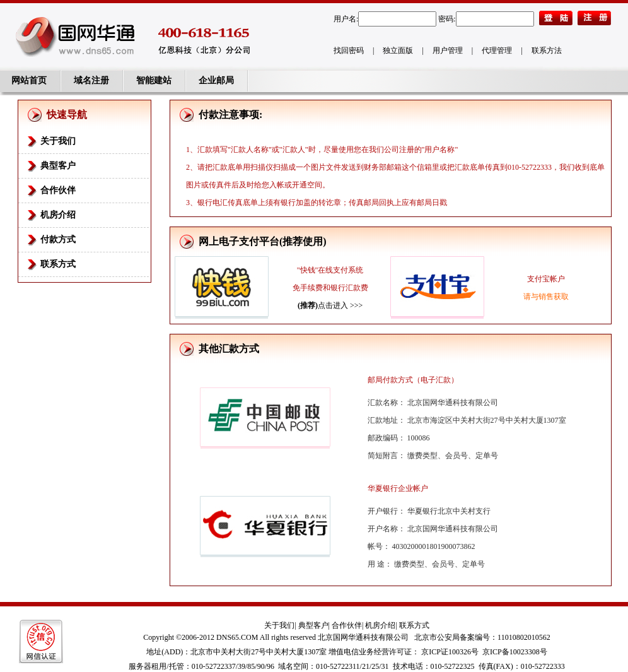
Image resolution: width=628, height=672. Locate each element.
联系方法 (547, 50)
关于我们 (58, 141)
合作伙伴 (58, 190)
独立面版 (398, 50)
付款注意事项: (230, 115)
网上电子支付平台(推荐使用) (263, 241)
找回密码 (349, 50)
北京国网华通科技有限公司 (363, 637)
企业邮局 (216, 80)
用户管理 (448, 50)
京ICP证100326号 (450, 652)
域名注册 (91, 80)
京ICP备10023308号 (515, 652)
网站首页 (29, 80)
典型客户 (58, 166)
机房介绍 (58, 215)
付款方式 (58, 239)
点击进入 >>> (330, 305)
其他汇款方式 (229, 349)
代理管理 (497, 50)
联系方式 (58, 264)
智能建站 (154, 80)
